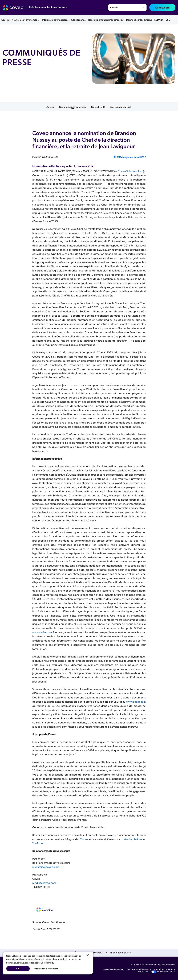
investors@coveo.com (46, 867)
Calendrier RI (98, 107)
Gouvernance (78, 20)
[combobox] (127, 7)
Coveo (84, 839)
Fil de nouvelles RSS (121, 952)
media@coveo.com (44, 883)
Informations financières (55, 20)
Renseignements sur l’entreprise (106, 20)
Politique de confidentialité (139, 969)
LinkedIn (127, 839)
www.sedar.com (42, 632)
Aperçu (5, 20)
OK (18, 968)
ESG (168, 20)
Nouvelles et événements (26, 20)
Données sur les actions (139, 20)
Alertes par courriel (121, 107)
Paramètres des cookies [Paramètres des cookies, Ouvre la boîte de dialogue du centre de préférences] (46, 968)
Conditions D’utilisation (165, 969)
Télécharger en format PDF (130, 157)
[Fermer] (88, 955)
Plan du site (143, 972)
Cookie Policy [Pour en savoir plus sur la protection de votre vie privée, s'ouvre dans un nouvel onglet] (47, 963)
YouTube (38, 843)
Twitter (138, 839)
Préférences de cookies (113, 969)
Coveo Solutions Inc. (130, 171)
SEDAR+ (159, 20)
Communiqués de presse (73, 107)
